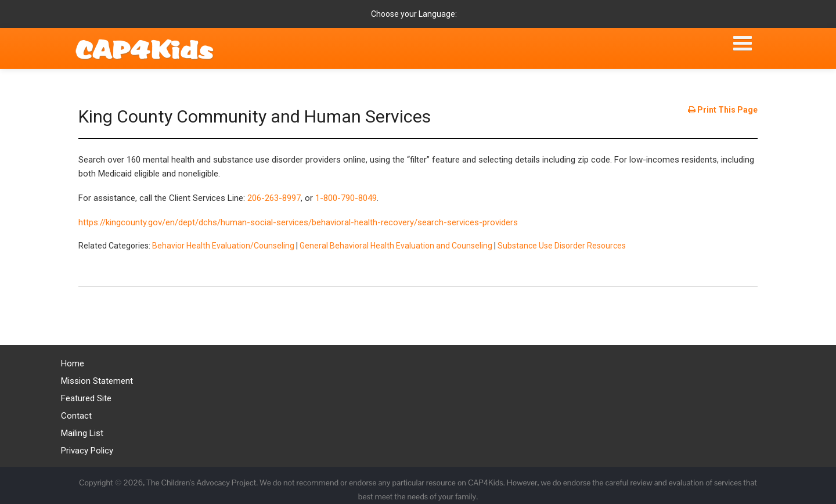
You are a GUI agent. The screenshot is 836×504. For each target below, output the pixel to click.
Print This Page (723, 110)
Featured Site (86, 398)
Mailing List (82, 433)
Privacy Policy (87, 451)
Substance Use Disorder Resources (562, 246)
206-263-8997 (274, 198)
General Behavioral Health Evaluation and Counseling (396, 246)
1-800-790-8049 (346, 198)
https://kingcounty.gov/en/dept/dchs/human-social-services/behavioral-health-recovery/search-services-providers (298, 222)
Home (73, 363)
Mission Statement (97, 381)
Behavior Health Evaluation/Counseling (223, 246)
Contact (76, 416)
